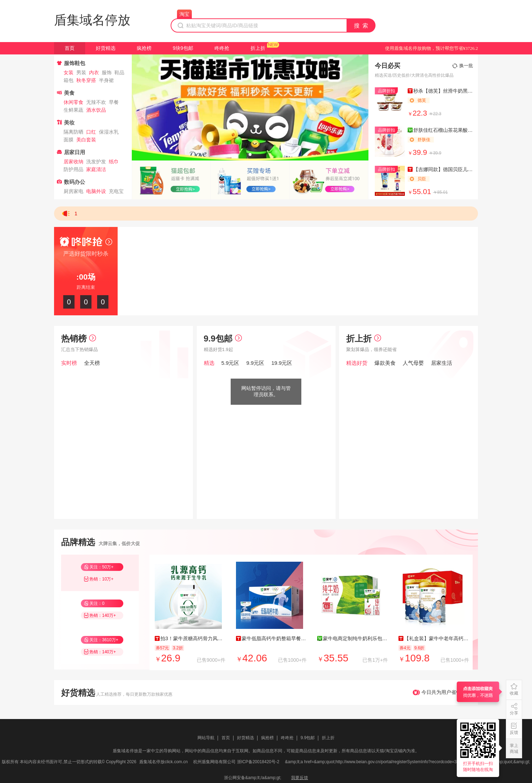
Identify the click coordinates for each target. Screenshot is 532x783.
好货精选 (106, 48)
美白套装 (86, 140)
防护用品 (73, 169)
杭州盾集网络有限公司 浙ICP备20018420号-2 (236, 762)
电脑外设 (96, 191)
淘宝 (184, 14)
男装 (81, 72)
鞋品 (119, 72)
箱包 (69, 80)
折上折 (258, 48)
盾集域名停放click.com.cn (163, 762)
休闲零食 (73, 102)
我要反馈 (300, 778)
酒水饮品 (96, 110)
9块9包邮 (183, 48)
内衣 (94, 72)
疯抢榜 (144, 48)
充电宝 (116, 191)
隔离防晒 (73, 132)
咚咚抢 (222, 48)
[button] (250, 154)
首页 (70, 48)
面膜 (69, 140)
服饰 (107, 72)
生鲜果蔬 (73, 110)
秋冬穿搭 (86, 80)
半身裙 (106, 80)
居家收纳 (73, 162)
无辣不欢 (96, 102)
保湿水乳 (109, 132)
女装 (69, 72)
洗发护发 (96, 162)
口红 (91, 132)
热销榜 (79, 338)
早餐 (114, 102)
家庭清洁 (96, 169)
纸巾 (114, 162)
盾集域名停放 (92, 20)
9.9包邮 (223, 338)
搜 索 (361, 26)
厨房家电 (73, 191)
